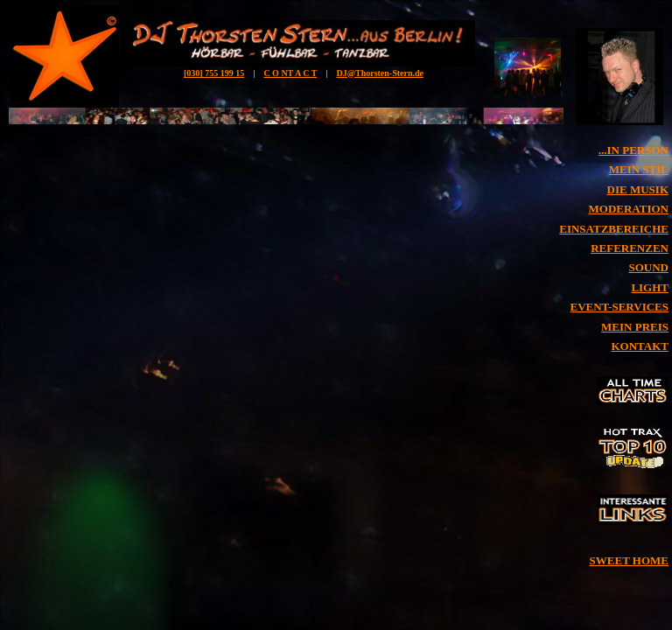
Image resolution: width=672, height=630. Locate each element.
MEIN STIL (639, 169)
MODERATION (629, 209)
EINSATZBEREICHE (614, 229)
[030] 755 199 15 (214, 73)
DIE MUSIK (638, 189)
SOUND (648, 267)
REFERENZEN (630, 248)
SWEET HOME (629, 560)
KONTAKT (640, 346)
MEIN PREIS (635, 327)
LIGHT (650, 287)
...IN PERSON (633, 150)
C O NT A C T (290, 73)
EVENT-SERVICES (620, 307)
